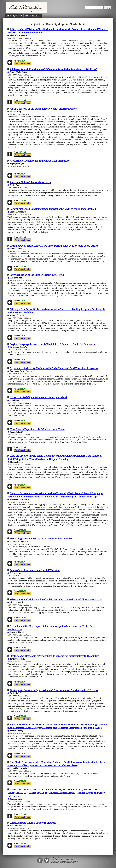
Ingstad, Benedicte (17, 212)
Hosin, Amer (14, 185)
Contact (53, 859)
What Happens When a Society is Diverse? (33, 823)
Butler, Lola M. (15, 693)
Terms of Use (69, 859)
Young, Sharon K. (16, 315)
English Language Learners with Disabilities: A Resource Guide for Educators (52, 344)
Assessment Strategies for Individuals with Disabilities (40, 161)
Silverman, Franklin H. (19, 500)
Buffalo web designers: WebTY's (67, 863)
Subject (14, 16)
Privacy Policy (60, 859)
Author (33, 16)
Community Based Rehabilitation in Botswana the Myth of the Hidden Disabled (53, 209)
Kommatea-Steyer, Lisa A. (20, 371)
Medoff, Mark (15, 249)
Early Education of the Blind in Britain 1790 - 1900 (37, 275)
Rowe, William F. (16, 632)
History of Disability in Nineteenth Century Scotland (38, 397)
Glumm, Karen (15, 462)
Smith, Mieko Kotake (18, 72)
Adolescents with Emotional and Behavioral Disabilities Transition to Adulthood (53, 69)
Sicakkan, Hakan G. (17, 826)
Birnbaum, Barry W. (18, 347)
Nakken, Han (14, 573)
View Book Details (22, 64)
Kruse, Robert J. (15, 432)
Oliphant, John (15, 278)
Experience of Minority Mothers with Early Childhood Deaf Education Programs (54, 368)
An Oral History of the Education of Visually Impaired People (43, 109)
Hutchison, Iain (15, 400)
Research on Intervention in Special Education (35, 570)
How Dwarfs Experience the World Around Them (37, 429)
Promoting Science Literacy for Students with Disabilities (41, 538)
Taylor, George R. (16, 164)
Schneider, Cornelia (17, 768)
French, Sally (14, 112)
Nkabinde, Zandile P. (18, 542)
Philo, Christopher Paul (19, 35)
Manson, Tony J (15, 799)
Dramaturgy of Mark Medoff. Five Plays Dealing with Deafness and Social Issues (54, 246)
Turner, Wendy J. (16, 731)
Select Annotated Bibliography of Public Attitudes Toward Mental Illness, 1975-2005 (56, 599)
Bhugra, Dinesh (15, 602)
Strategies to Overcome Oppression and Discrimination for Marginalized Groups (54, 690)
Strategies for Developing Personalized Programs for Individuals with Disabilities (54, 656)
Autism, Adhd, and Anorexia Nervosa (30, 182)
